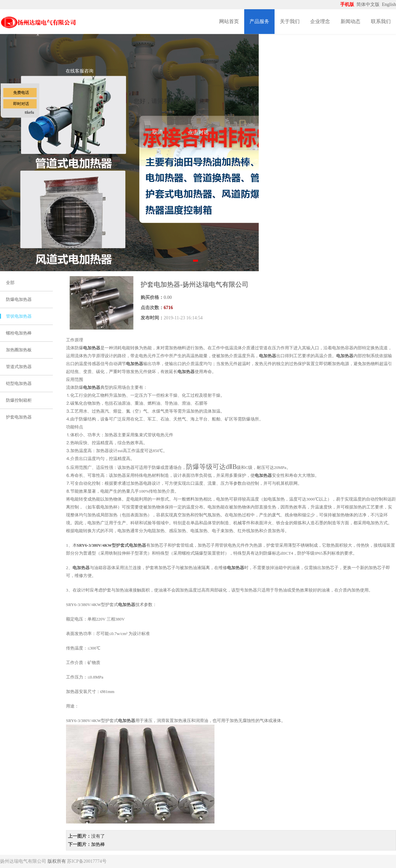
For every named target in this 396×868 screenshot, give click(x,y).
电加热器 (92, 348)
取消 (157, 132)
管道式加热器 (19, 367)
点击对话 (198, 132)
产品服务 (259, 21)
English (389, 4)
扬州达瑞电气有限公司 (23, 861)
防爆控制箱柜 (19, 400)
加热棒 (98, 844)
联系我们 (381, 21)
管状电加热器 (19, 316)
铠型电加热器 (19, 383)
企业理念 (320, 21)
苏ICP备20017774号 (87, 861)
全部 (10, 283)
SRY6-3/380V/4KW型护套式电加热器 (112, 545)
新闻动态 (350, 21)
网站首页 (229, 21)
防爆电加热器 (19, 299)
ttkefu (29, 112)
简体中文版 (369, 4)
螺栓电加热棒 (19, 333)
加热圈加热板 (19, 350)
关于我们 (290, 21)
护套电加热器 (19, 417)
